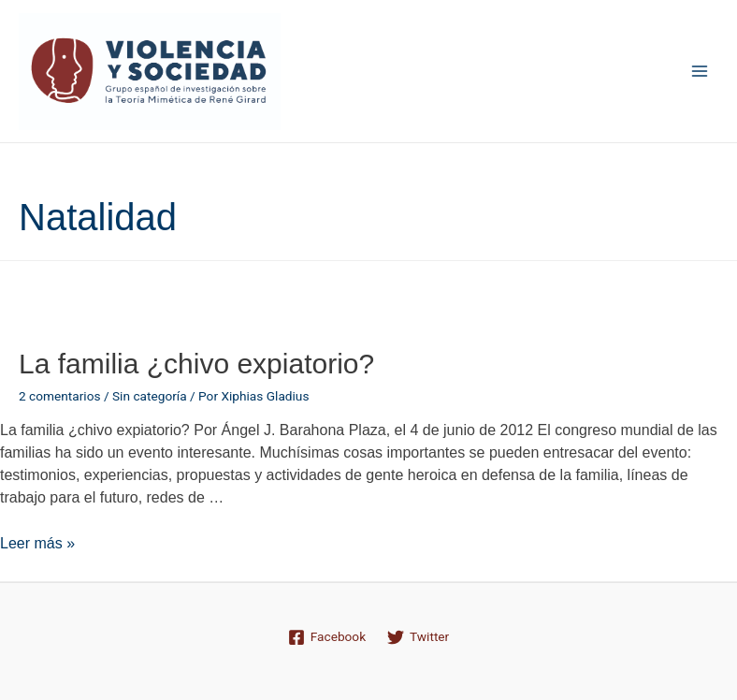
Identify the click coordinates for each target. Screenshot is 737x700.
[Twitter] (419, 637)
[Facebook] (326, 637)
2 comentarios (60, 396)
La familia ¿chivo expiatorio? (196, 364)
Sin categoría (150, 396)
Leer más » (37, 543)
